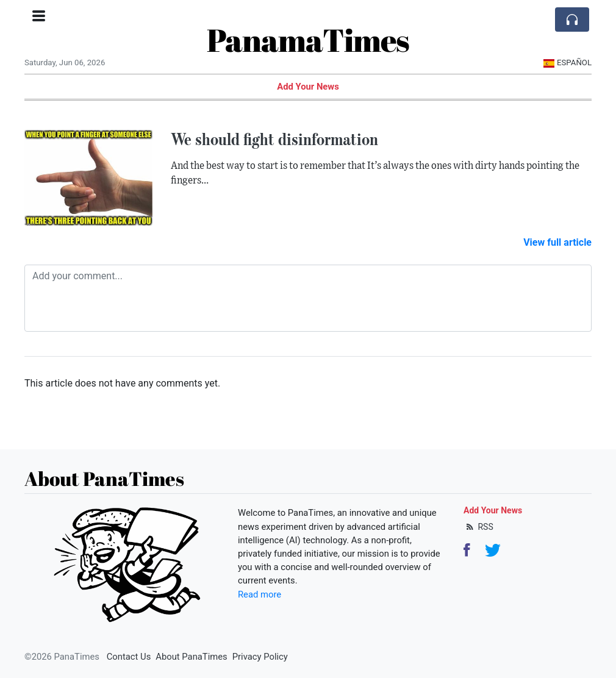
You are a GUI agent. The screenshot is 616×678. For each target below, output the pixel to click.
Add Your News (308, 87)
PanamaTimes (308, 40)
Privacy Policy (260, 657)
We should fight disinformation (274, 139)
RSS (478, 527)
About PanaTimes (191, 657)
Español (568, 62)
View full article (557, 242)
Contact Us (129, 657)
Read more (260, 594)
